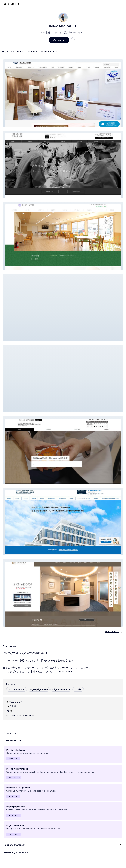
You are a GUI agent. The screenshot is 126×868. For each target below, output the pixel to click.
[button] (63, 93)
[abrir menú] (121, 4)
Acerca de (32, 51)
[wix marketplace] (12, 4)
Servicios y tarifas (49, 51)
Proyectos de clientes (12, 51)
